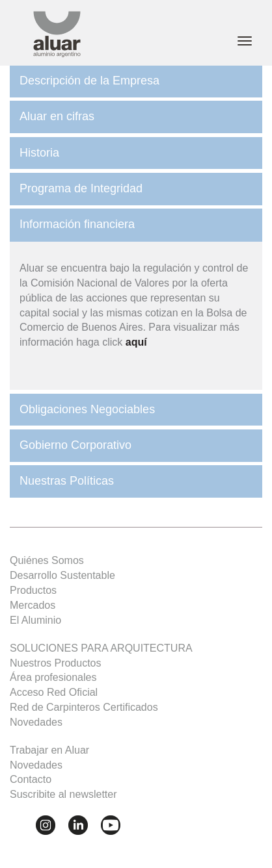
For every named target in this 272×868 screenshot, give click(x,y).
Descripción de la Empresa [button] (89, 81)
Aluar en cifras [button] (57, 116)
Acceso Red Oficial (54, 692)
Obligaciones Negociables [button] (87, 409)
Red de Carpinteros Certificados (84, 707)
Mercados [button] (33, 605)
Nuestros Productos (56, 663)
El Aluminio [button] (35, 620)
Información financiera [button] (77, 224)
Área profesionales (53, 677)
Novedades (36, 722)
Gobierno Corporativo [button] (75, 445)
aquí (136, 342)
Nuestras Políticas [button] (67, 481)
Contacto (31, 779)
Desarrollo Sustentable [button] (62, 575)
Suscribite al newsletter (63, 794)
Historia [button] (39, 153)
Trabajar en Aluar (49, 750)
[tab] (136, 81)
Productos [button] (33, 590)
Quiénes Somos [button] (47, 560)
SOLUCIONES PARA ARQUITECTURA (101, 648)
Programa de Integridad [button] (81, 188)
